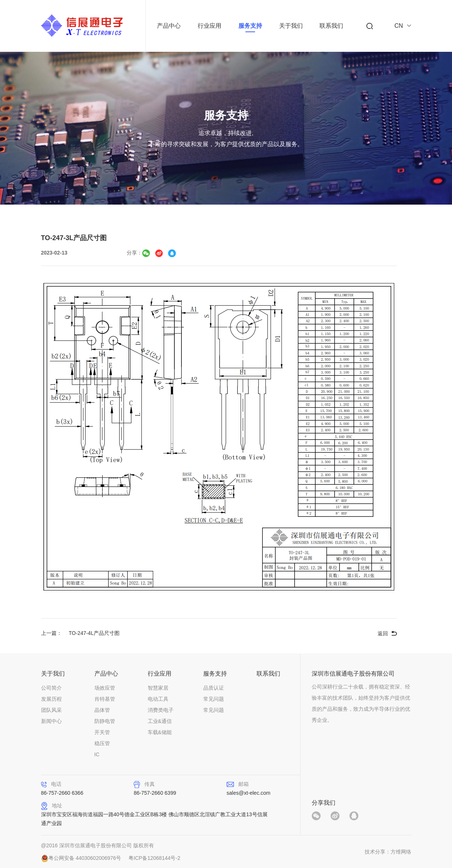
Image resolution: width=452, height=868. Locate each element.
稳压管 (102, 743)
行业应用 (210, 26)
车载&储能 (160, 732)
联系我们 (331, 26)
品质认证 (214, 688)
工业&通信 (160, 721)
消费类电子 (161, 710)
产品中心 (169, 26)
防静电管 (105, 721)
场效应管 (105, 688)
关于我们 (291, 26)
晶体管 (102, 710)
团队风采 (51, 710)
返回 (383, 633)
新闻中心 (51, 721)
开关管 (102, 732)
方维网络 (401, 852)
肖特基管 (105, 699)
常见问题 (214, 699)
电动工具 (158, 699)
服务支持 (250, 26)
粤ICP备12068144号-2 (154, 858)
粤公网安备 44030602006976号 (85, 858)
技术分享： (378, 852)
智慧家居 (158, 688)
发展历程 (51, 699)
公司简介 (51, 688)
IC (97, 754)
